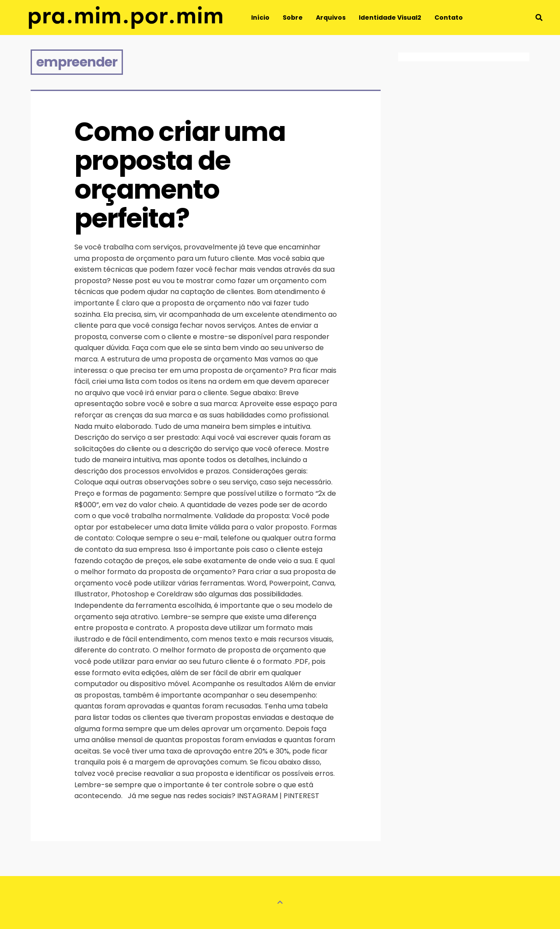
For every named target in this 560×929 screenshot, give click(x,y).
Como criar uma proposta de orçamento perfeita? (182, 175)
